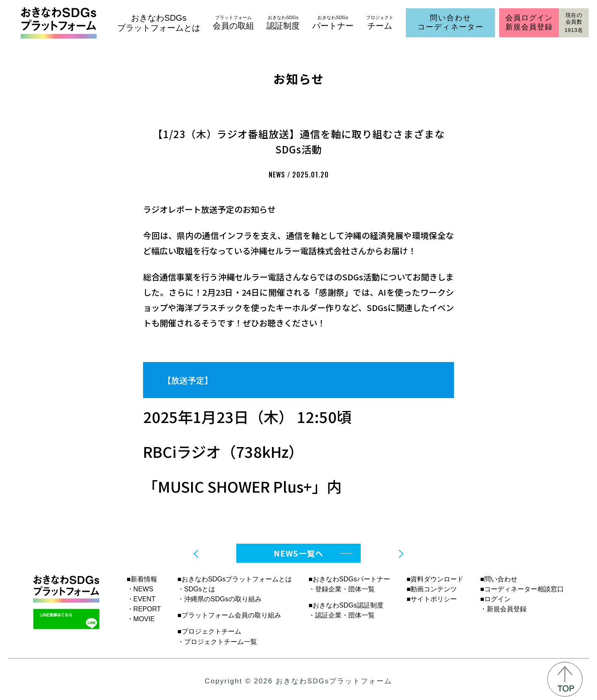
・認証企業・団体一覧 (342, 615)
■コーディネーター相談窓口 (522, 589)
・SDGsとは (196, 589)
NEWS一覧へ (298, 553)
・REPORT (144, 609)
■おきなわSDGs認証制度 (346, 605)
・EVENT (141, 599)
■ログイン (495, 599)
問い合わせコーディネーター (451, 22)
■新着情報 (142, 579)
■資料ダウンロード (435, 579)
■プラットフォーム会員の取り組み (229, 615)
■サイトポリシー (432, 599)
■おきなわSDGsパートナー (349, 579)
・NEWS (140, 589)
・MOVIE (141, 619)
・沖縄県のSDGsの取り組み (220, 599)
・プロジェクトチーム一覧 (217, 642)
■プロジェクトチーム (209, 631)
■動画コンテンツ (432, 589)
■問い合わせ (499, 579)
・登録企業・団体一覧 (342, 589)
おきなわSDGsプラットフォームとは (159, 23)
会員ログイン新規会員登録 (529, 22)
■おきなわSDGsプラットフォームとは (235, 579)
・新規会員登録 (503, 609)
